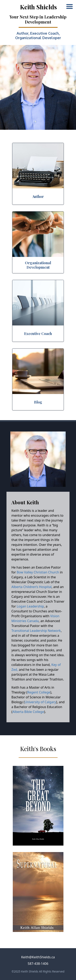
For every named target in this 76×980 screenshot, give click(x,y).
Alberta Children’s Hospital (31, 587)
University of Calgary (40, 702)
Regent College (39, 692)
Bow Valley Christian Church (38, 572)
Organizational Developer (38, 38)
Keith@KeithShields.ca (38, 957)
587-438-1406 (38, 964)
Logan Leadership (30, 606)
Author (22, 33)
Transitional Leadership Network (36, 631)
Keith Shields (39, 7)
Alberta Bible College (28, 712)
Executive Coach (44, 33)
